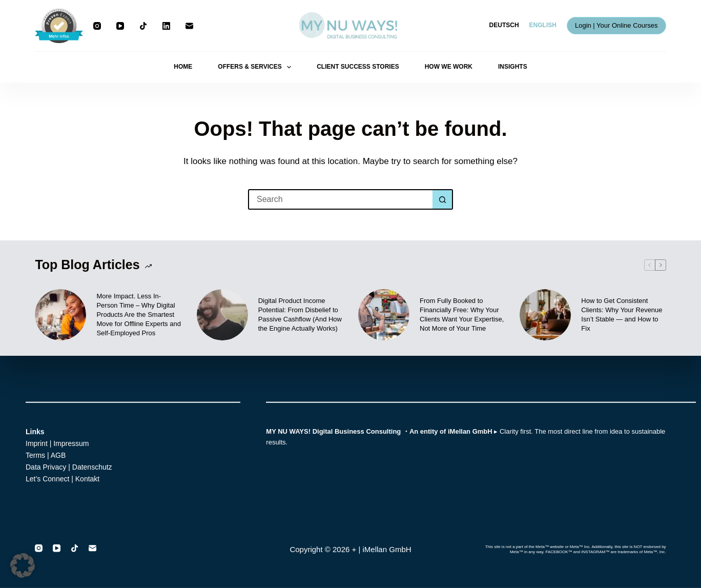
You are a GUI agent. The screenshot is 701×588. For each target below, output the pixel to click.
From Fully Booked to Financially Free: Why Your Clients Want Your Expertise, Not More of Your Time (462, 315)
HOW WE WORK (449, 67)
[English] (543, 26)
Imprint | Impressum (57, 443)
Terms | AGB (46, 455)
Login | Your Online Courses (616, 25)
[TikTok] (143, 26)
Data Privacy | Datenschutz (69, 467)
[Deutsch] (504, 26)
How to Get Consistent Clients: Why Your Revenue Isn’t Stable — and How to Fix (622, 315)
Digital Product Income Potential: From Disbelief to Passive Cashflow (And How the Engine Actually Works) (300, 315)
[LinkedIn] (166, 26)
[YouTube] (120, 26)
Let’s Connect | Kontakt (63, 479)
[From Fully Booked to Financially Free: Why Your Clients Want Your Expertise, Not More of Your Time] (384, 315)
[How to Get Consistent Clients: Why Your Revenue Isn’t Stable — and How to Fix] (545, 315)
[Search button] (443, 199)
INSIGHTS (513, 67)
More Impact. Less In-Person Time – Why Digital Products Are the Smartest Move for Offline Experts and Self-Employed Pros (139, 315)
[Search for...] (340, 199)
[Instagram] (97, 26)
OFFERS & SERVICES (256, 67)
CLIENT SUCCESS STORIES (358, 67)
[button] (23, 565)
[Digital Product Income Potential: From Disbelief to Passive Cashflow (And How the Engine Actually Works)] (222, 315)
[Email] (189, 26)
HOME (183, 67)
